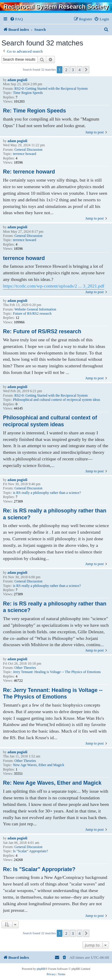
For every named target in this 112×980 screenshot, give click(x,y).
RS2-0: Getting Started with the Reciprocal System (51, 89)
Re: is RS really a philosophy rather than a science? (55, 514)
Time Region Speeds (28, 93)
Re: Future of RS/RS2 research (42, 331)
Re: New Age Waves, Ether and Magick (52, 783)
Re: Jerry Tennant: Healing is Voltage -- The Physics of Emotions (53, 694)
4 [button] (80, 70)
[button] (86, 70)
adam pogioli (17, 80)
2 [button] (66, 70)
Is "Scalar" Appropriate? (31, 851)
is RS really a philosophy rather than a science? (47, 493)
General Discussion (28, 150)
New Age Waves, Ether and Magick (39, 765)
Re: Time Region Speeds (34, 111)
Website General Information (35, 309)
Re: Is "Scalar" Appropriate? (39, 869)
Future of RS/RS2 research (32, 314)
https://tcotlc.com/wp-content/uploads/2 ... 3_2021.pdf (54, 286)
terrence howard (25, 154)
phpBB (41, 969)
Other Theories (25, 668)
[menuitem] (16, 19)
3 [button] (73, 70)
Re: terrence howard (29, 172)
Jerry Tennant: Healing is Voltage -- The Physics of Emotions (57, 672)
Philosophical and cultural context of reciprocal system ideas (57, 400)
